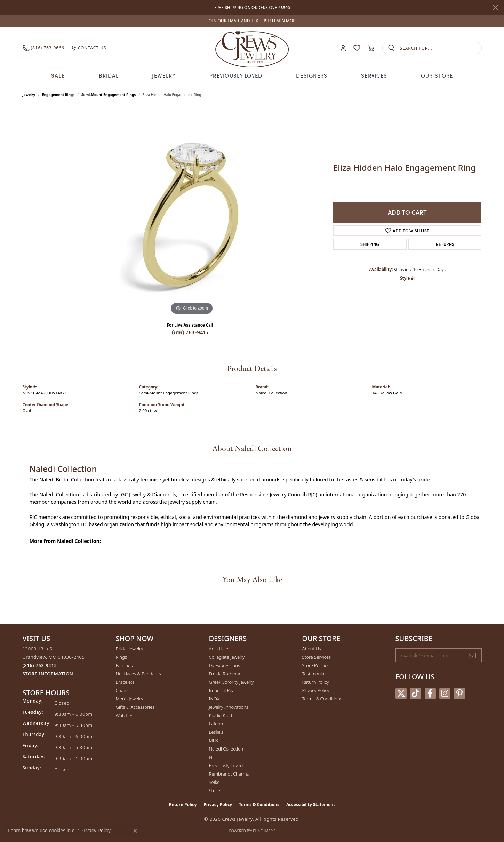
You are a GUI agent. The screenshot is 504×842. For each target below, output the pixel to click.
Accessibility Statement (311, 805)
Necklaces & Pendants (138, 674)
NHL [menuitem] (214, 757)
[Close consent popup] (135, 831)
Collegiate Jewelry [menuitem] (227, 657)
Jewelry (164, 75)
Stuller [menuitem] (216, 791)
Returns (445, 244)
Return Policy (316, 682)
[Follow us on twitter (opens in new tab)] (401, 693)
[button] (343, 48)
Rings (121, 657)
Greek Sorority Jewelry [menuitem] (231, 682)
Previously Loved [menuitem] (226, 765)
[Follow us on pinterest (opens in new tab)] (459, 693)
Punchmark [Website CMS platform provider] (264, 831)
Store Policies (316, 665)
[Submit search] (391, 48)
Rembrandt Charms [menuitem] (229, 774)
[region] (192, 212)
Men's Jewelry (130, 699)
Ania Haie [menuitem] (219, 649)
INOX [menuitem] (214, 699)
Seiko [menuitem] (214, 782)
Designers (312, 75)
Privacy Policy (316, 690)
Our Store (437, 75)
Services (374, 75)
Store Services (317, 657)
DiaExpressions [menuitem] (225, 665)
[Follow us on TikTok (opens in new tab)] (416, 693)
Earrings (124, 665)
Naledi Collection (271, 393)
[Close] (495, 7)
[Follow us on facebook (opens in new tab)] (430, 693)
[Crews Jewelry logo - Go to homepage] (252, 48)
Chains (123, 690)
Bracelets (125, 682)
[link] (252, 21)
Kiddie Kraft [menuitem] (221, 715)
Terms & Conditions (322, 699)
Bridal (109, 75)
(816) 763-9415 (190, 332)
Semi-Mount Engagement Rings (109, 95)
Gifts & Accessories (135, 707)
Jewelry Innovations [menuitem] (229, 707)
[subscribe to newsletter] (472, 655)
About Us (312, 649)
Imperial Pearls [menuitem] (224, 690)
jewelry (29, 95)
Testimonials (315, 674)
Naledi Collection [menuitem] (226, 749)
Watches (125, 715)
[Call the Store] (40, 665)
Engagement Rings (58, 95)
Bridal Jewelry (130, 649)
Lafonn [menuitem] (216, 724)
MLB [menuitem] (214, 740)
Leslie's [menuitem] (216, 732)
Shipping (370, 244)
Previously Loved (236, 75)
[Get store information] (48, 674)
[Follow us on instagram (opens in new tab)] (445, 693)
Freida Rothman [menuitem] (225, 674)
